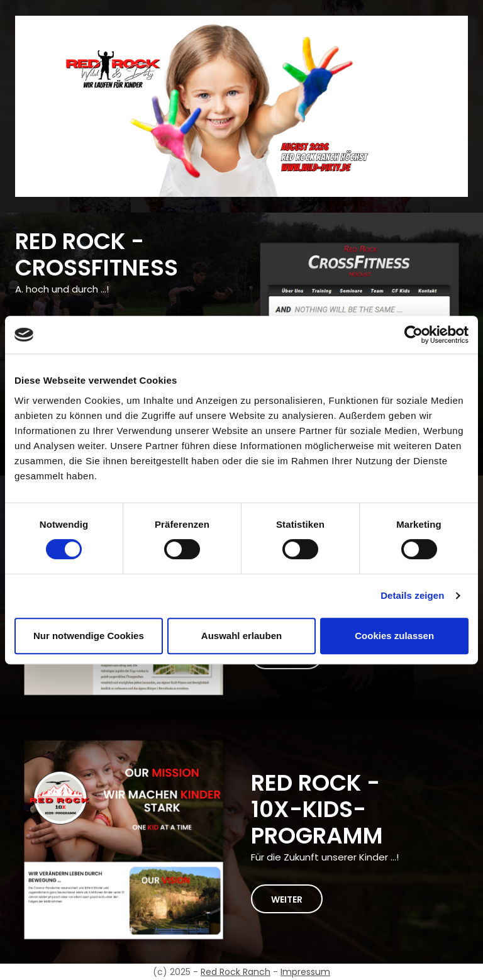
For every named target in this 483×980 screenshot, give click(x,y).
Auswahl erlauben (241, 636)
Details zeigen (412, 595)
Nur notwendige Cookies (89, 636)
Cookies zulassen (394, 636)
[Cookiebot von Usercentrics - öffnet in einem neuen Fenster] (414, 335)
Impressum (305, 972)
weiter (287, 899)
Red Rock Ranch (236, 972)
